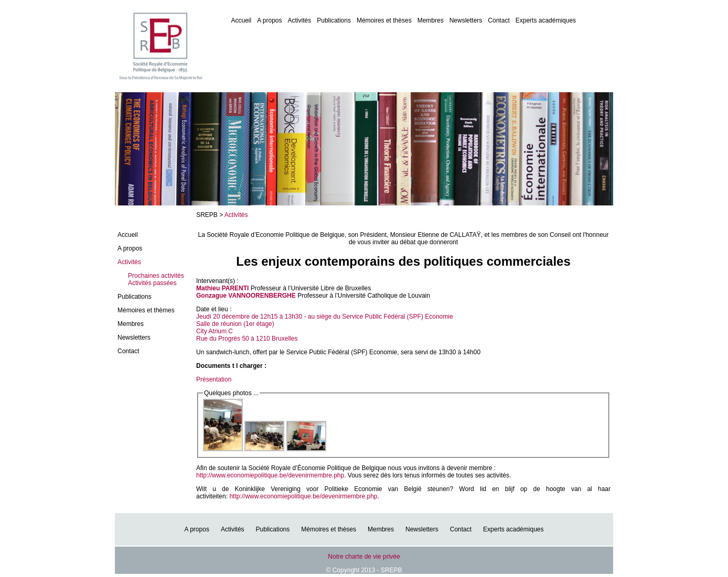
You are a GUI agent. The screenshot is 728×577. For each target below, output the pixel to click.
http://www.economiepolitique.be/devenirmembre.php (270, 475)
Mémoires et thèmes (146, 310)
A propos (269, 20)
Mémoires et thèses (384, 20)
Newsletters (466, 20)
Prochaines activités (156, 276)
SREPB (207, 215)
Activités (300, 20)
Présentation (214, 379)
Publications (334, 20)
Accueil (241, 20)
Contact (499, 20)
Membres (431, 20)
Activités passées (152, 283)
